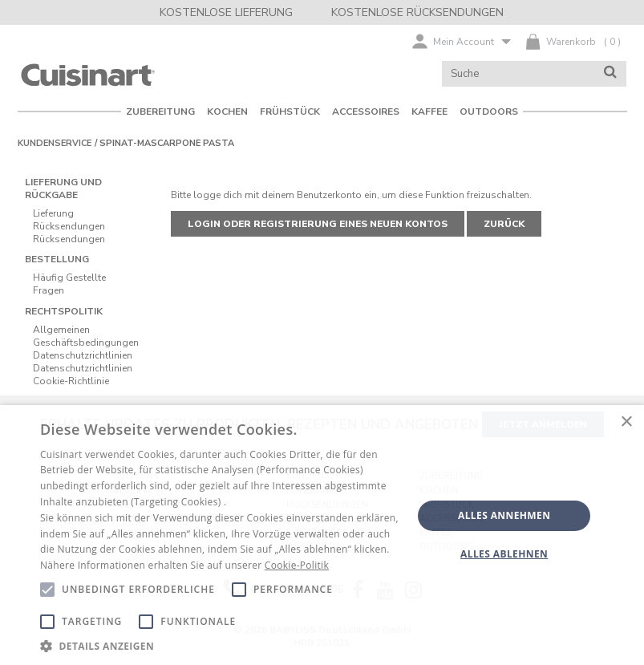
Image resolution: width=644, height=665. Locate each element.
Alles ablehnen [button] (504, 554)
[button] (221, 645)
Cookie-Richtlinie (71, 381)
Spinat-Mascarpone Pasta (167, 143)
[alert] (322, 535)
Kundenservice (55, 143)
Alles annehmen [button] (504, 515)
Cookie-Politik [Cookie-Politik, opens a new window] (297, 565)
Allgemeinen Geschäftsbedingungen (86, 336)
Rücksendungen (69, 226)
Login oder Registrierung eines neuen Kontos (318, 224)
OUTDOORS (489, 112)
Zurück (504, 224)
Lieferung (53, 213)
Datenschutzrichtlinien (83, 355)
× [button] (626, 422)
